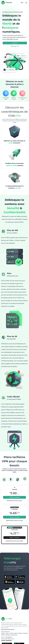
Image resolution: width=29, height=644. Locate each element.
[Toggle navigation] (26, 3)
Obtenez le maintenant (15, 497)
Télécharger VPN (15, 46)
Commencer (15, 43)
